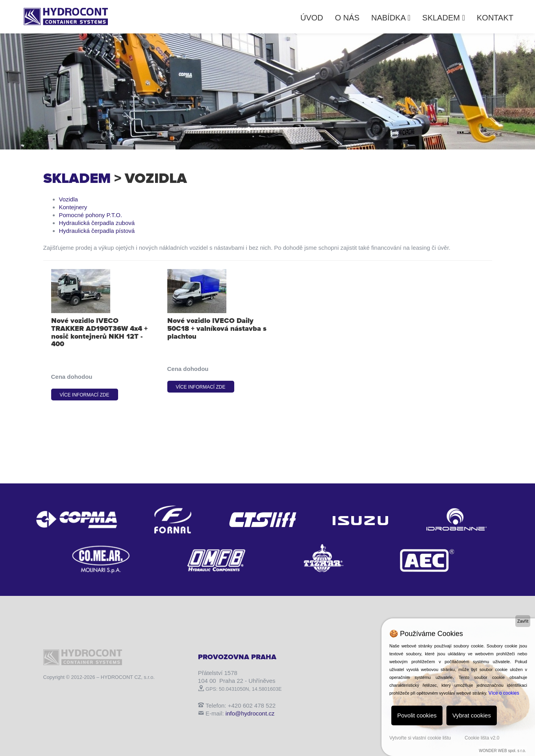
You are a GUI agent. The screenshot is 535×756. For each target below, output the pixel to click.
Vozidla (68, 199)
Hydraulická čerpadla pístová (97, 231)
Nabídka (391, 18)
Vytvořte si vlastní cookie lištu (420, 738)
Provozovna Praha (237, 657)
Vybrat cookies (472, 715)
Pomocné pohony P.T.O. (91, 215)
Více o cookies (504, 693)
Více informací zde (85, 395)
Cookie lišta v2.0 (482, 738)
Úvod (312, 18)
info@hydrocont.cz (250, 713)
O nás (347, 18)
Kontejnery (73, 207)
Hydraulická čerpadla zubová (97, 223)
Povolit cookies (417, 715)
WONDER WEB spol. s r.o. (503, 751)
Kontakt (495, 18)
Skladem (444, 18)
